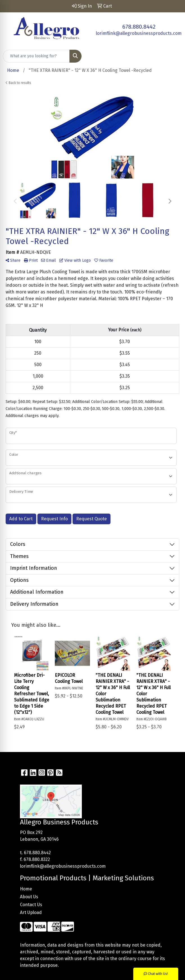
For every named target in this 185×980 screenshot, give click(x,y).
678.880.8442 (139, 27)
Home (26, 889)
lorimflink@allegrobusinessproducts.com (139, 33)
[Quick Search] (36, 56)
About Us (29, 897)
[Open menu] (174, 56)
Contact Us (31, 905)
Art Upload (31, 912)
